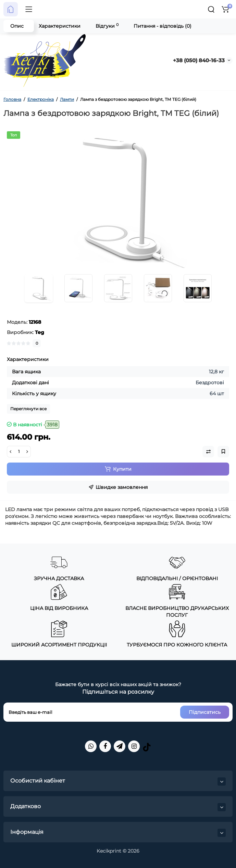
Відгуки (107, 26)
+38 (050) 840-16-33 (199, 60)
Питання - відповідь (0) (163, 26)
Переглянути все (28, 409)
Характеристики (60, 26)
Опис (17, 26)
